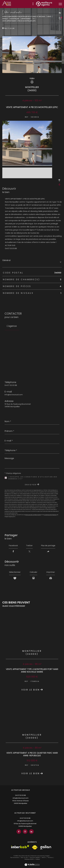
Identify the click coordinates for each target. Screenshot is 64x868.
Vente (49, 16)
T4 (34, 19)
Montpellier (15, 19)
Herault (5, 19)
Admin (44, 857)
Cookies (38, 859)
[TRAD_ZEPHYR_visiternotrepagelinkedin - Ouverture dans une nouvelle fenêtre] (31, 832)
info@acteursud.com (14, 395)
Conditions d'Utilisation (50, 515)
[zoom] (27, 165)
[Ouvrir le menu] (60, 4)
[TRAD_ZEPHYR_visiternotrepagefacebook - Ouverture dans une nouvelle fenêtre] (19, 832)
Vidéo (32, 79)
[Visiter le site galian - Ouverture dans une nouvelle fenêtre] (46, 847)
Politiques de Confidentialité (33, 515)
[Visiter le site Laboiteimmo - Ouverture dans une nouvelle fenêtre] (32, 863)
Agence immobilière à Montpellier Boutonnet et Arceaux (24, 16)
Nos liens (50, 857)
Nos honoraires (15, 857)
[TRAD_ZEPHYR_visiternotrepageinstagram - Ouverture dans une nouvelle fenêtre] (25, 832)
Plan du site (24, 857)
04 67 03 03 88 (11, 385)
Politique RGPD (29, 859)
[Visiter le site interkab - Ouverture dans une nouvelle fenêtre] (20, 847)
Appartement (26, 19)
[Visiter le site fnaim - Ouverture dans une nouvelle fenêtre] (35, 847)
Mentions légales (35, 857)
